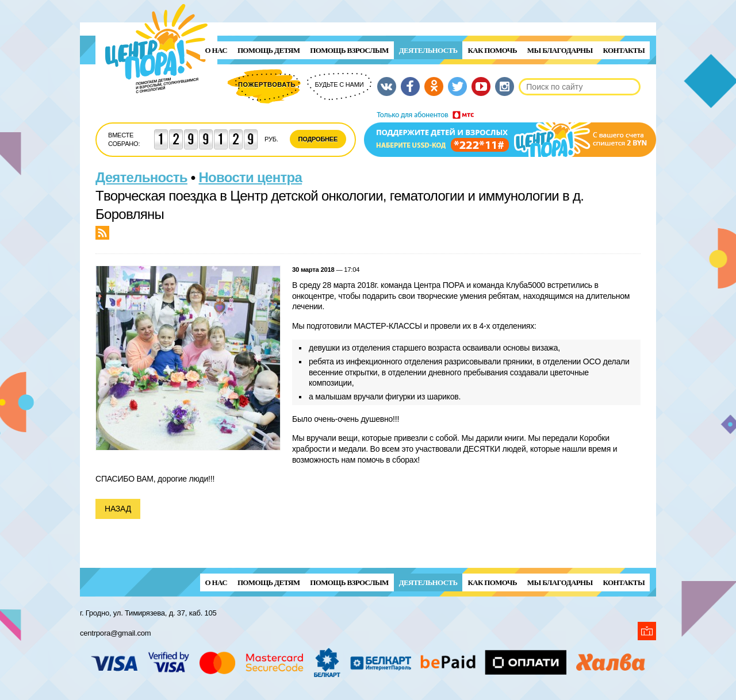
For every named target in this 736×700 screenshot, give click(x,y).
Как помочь (492, 50)
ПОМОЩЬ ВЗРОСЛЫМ (349, 50)
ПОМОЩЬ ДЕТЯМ (269, 50)
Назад (118, 509)
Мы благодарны (560, 50)
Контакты (624, 50)
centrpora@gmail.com (115, 633)
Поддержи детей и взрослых (510, 134)
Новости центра (251, 177)
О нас (216, 50)
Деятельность (428, 50)
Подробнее (318, 139)
